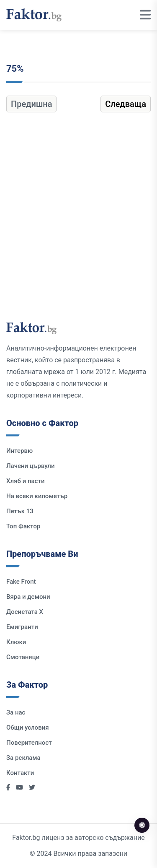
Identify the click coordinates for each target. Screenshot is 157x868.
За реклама (23, 758)
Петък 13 (20, 511)
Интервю (19, 451)
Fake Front (21, 582)
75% (15, 69)
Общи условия (28, 728)
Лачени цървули (31, 466)
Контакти (20, 773)
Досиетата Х (25, 612)
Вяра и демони (28, 597)
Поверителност (29, 743)
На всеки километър (37, 496)
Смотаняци (23, 657)
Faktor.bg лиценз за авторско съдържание (78, 838)
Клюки (16, 642)
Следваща (126, 104)
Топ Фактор (23, 526)
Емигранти (22, 627)
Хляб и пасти (25, 481)
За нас (16, 712)
